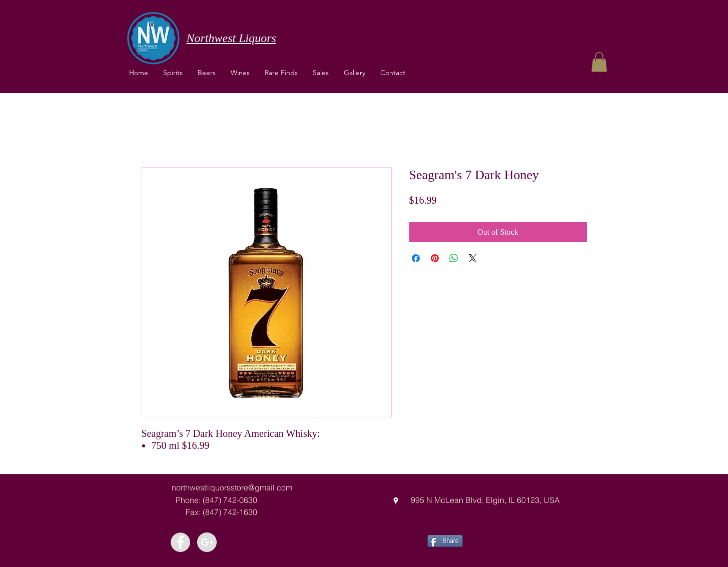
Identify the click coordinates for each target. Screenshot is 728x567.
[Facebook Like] (500, 540)
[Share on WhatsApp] (454, 258)
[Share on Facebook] (416, 258)
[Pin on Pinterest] (435, 258)
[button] (240, 73)
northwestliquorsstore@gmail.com (232, 487)
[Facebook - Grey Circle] (180, 542)
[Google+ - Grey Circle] (207, 542)
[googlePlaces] (396, 501)
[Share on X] (473, 258)
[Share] (445, 541)
